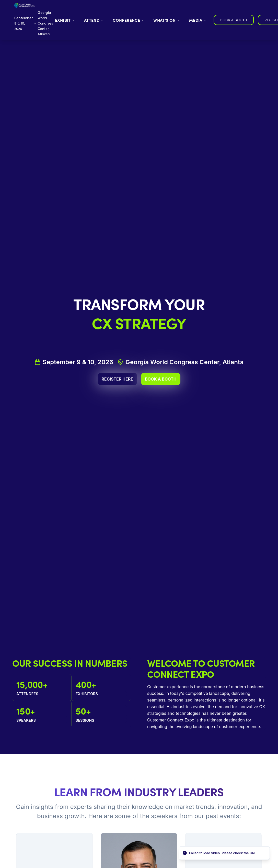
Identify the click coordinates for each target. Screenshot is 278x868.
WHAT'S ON (167, 20)
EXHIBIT (65, 20)
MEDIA (198, 20)
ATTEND (94, 20)
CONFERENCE (128, 20)
